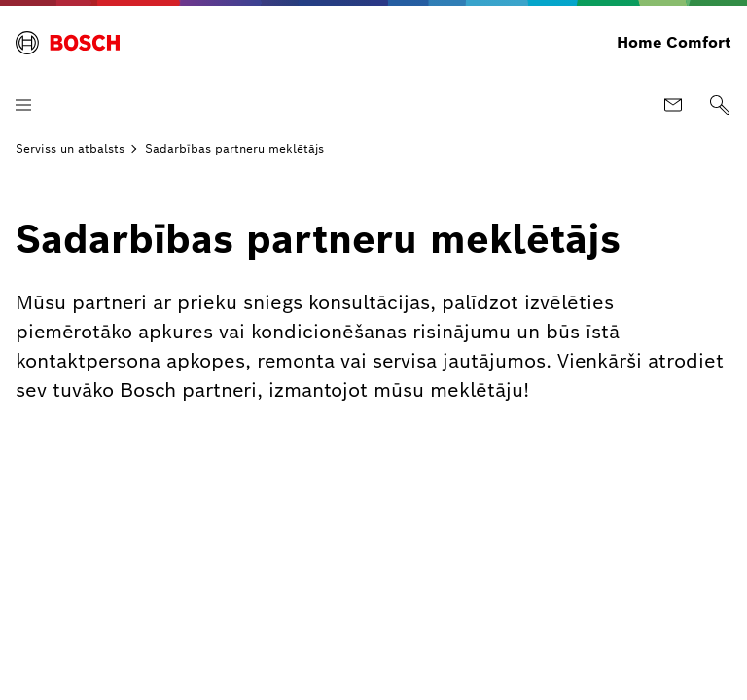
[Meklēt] (720, 105)
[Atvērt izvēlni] (23, 105)
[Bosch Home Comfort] (68, 43)
